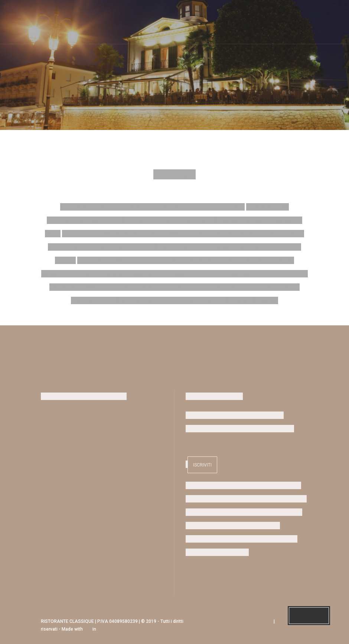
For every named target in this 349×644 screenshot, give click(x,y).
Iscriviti (202, 465)
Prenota (309, 616)
